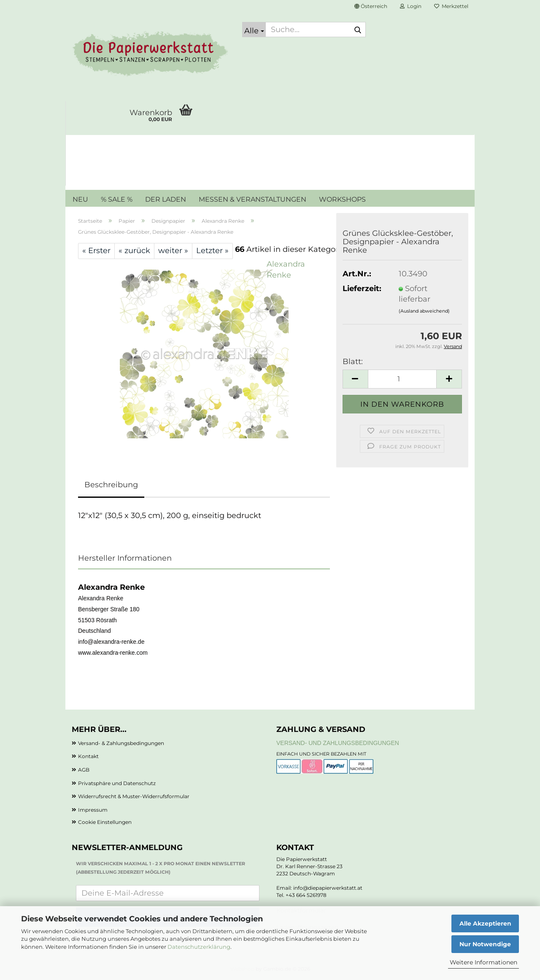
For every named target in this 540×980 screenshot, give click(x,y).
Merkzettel (451, 6)
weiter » (173, 251)
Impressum (93, 810)
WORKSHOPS (342, 199)
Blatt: (353, 362)
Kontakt (88, 756)
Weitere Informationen (483, 962)
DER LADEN (166, 199)
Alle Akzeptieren (485, 923)
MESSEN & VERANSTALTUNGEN (252, 199)
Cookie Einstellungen (105, 822)
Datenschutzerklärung (199, 947)
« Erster (96, 251)
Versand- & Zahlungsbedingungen (121, 743)
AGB (84, 770)
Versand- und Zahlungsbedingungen (338, 743)
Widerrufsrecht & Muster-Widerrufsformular (134, 796)
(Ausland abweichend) (424, 311)
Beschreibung (111, 485)
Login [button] (411, 6)
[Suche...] (254, 30)
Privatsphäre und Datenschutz (117, 783)
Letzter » (212, 251)
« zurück (134, 251)
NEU (80, 199)
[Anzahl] (402, 379)
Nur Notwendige (485, 944)
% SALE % (117, 199)
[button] (371, 6)
